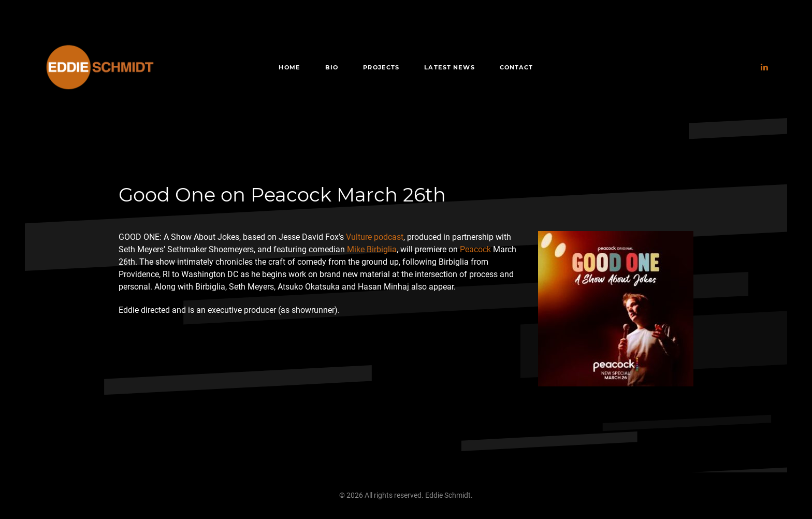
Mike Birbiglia (372, 249)
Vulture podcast (375, 237)
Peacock (475, 249)
